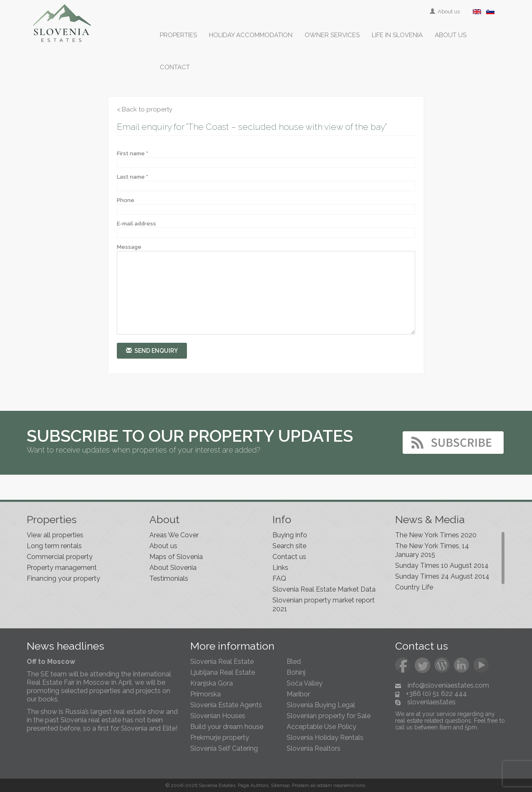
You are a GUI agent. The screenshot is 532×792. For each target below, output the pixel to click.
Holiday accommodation (251, 35)
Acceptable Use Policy (321, 727)
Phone (126, 200)
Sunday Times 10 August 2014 (442, 566)
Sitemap (280, 785)
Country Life (414, 587)
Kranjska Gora (212, 683)
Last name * (132, 177)
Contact (175, 67)
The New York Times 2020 (436, 535)
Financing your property (63, 578)
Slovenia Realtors (314, 748)
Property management (62, 568)
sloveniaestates (431, 702)
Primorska (205, 694)
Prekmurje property (220, 738)
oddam (324, 785)
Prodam (301, 785)
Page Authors (253, 785)
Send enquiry (152, 350)
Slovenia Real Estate (222, 662)
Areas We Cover (174, 535)
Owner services (332, 35)
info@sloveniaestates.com (448, 685)
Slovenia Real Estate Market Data (324, 589)
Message (129, 247)
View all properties (55, 535)
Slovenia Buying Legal (321, 705)
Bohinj (296, 672)
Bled (294, 662)
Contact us (289, 557)
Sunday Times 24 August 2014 (442, 576)
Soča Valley (305, 683)
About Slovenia (173, 568)
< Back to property (145, 109)
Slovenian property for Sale (329, 716)
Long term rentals (54, 546)
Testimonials (169, 578)
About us (445, 11)
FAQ (279, 578)
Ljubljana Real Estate (223, 672)
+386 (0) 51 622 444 (436, 694)
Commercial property (60, 557)
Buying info (290, 535)
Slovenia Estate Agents (226, 705)
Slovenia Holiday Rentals (325, 738)
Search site (289, 546)
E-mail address (136, 224)
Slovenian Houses (218, 716)
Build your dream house (227, 727)
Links (280, 568)
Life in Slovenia (397, 35)
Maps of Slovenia (176, 557)
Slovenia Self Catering (224, 748)
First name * (132, 153)
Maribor (298, 694)
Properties (178, 35)
